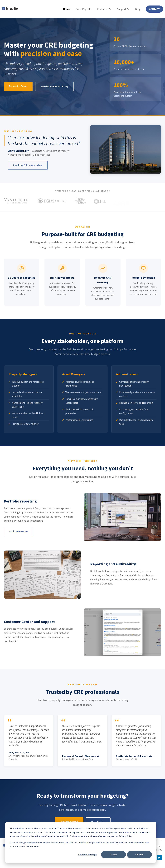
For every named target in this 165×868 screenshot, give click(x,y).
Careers (157, 846)
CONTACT (154, 9)
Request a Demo (18, 86)
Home (67, 9)
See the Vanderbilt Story (54, 86)
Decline (139, 854)
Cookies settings (87, 854)
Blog (138, 9)
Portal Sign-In (83, 9)
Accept (114, 854)
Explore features (19, 531)
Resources (103, 9)
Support (122, 9)
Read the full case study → (28, 165)
